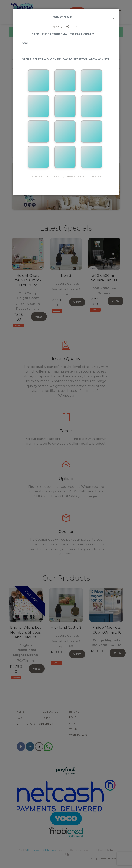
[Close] (113, 19)
